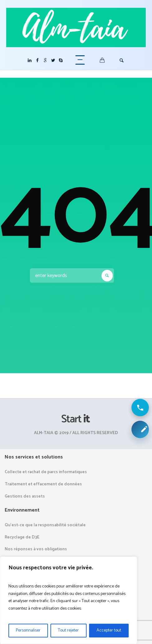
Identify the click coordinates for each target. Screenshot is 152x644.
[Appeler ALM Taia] (140, 408)
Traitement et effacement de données (43, 484)
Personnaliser (28, 630)
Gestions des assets (25, 496)
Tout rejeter (68, 630)
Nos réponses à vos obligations (36, 549)
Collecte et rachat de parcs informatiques (46, 472)
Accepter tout (109, 630)
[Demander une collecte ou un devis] (140, 429)
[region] (69, 600)
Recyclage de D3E (22, 537)
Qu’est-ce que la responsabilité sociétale (45, 525)
